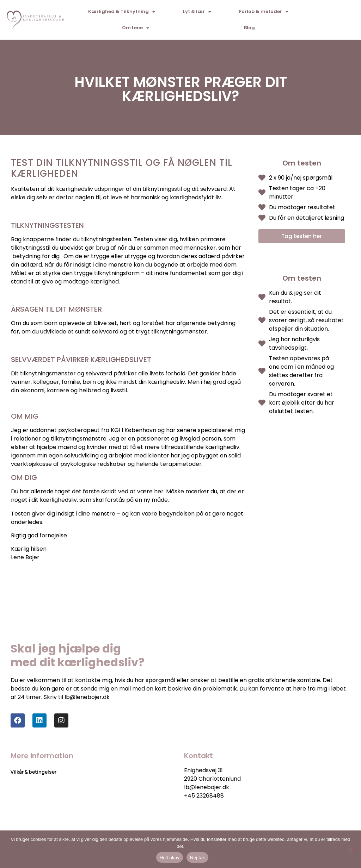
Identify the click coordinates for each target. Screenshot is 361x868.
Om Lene (136, 28)
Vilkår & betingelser (33, 772)
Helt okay (170, 858)
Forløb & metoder (264, 12)
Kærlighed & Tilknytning (122, 12)
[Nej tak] (350, 849)
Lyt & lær (197, 12)
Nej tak (197, 858)
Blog (249, 28)
